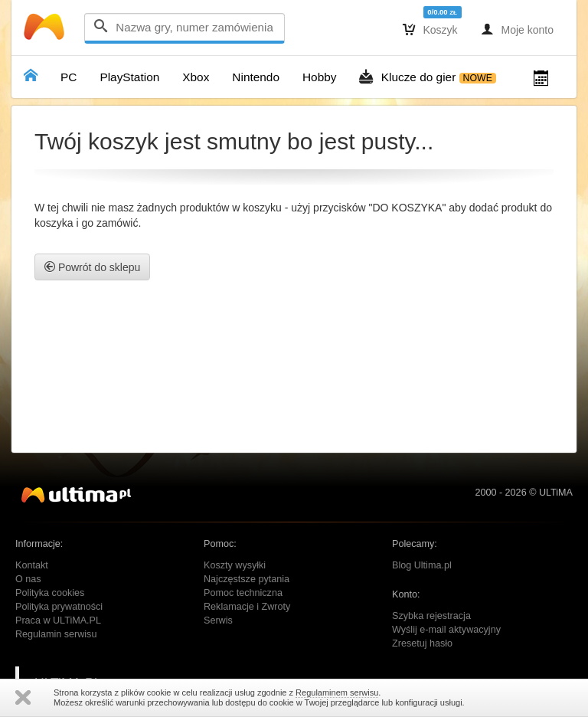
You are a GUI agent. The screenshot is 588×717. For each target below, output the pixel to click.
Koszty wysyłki (235, 565)
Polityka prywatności (59, 607)
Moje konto (517, 29)
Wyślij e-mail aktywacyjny (446, 630)
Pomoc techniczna (243, 593)
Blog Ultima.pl (422, 565)
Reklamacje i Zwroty (247, 607)
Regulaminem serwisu (337, 692)
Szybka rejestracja (431, 616)
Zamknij (23, 697)
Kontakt (32, 565)
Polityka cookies (50, 593)
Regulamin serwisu (56, 634)
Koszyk (430, 29)
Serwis (218, 620)
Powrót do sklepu (92, 267)
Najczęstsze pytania (247, 579)
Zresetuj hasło (422, 643)
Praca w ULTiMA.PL (58, 620)
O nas (28, 579)
